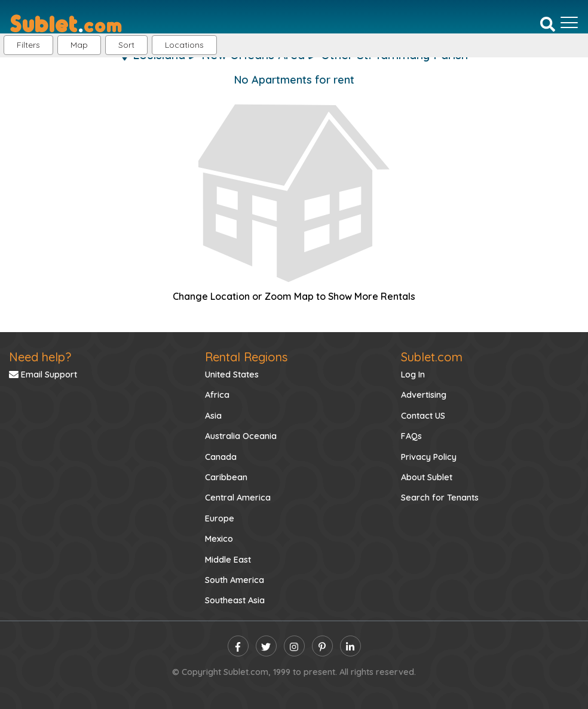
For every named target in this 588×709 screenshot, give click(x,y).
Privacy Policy (429, 457)
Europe (220, 518)
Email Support (43, 375)
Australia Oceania (241, 436)
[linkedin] (350, 646)
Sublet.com (432, 357)
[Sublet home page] (66, 23)
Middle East (228, 560)
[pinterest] (322, 646)
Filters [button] (28, 45)
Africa (217, 395)
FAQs (411, 436)
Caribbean (226, 477)
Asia (213, 416)
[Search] (548, 23)
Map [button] (79, 45)
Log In (413, 375)
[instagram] (294, 646)
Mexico (219, 539)
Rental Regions (246, 357)
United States (232, 375)
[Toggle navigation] (569, 23)
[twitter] (266, 646)
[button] (184, 45)
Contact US (423, 416)
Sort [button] (126, 45)
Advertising (424, 395)
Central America (238, 498)
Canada (221, 457)
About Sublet (427, 477)
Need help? (40, 357)
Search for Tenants (440, 498)
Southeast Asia (235, 600)
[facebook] (238, 646)
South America (235, 580)
